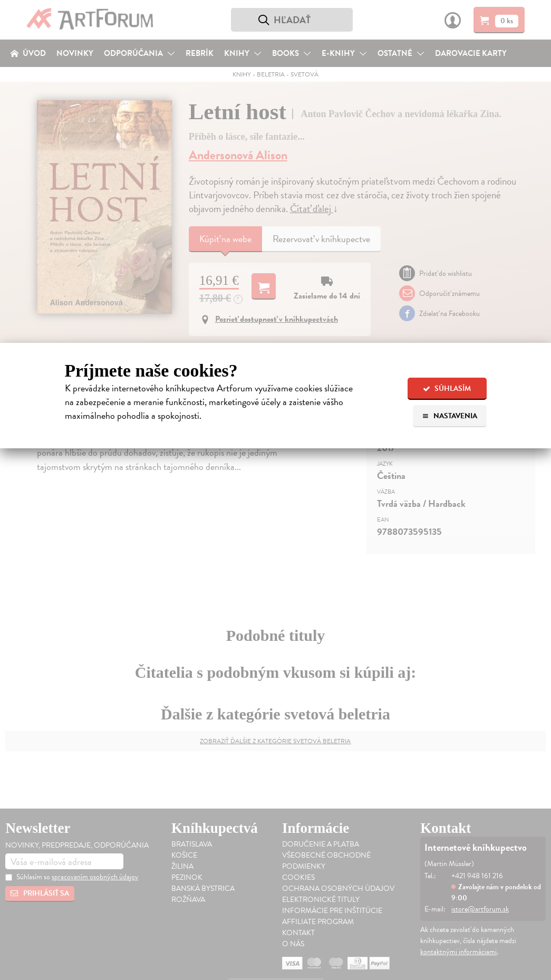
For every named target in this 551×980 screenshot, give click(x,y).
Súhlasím (447, 388)
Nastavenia (449, 416)
